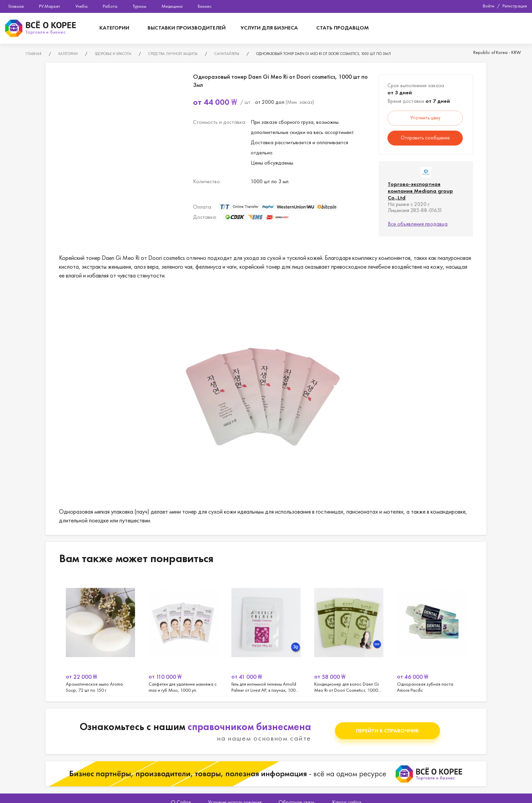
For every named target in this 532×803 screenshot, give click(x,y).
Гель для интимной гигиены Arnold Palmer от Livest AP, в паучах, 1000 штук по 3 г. (266, 634)
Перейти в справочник (387, 731)
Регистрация (515, 6)
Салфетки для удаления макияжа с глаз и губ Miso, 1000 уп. (183, 634)
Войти (489, 6)
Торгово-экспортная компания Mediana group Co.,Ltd (420, 191)
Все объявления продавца (418, 224)
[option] (100, 634)
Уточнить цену (425, 118)
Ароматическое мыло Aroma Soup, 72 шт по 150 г (100, 634)
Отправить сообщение (425, 138)
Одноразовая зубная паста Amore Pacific (432, 634)
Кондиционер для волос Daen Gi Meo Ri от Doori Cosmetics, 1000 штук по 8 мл (349, 634)
